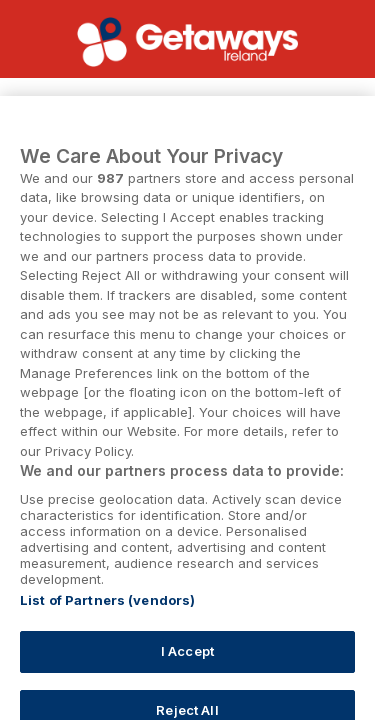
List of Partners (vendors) (107, 611)
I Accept (187, 662)
